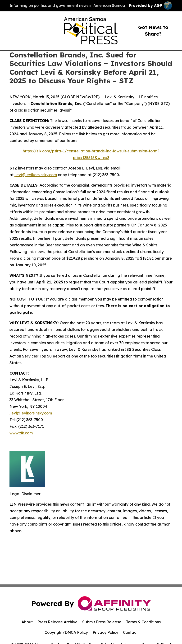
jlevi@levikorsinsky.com (36, 175)
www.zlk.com (21, 433)
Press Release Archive (57, 622)
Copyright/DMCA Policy (66, 632)
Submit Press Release (102, 622)
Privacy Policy (105, 632)
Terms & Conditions (143, 622)
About (27, 622)
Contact (130, 632)
